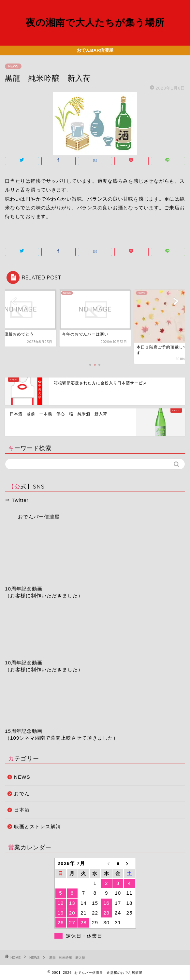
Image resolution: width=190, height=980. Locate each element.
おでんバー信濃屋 (39, 517)
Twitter (20, 500)
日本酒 (22, 810)
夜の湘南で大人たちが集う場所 (95, 22)
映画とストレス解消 (37, 826)
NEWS (13, 66)
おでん (22, 794)
